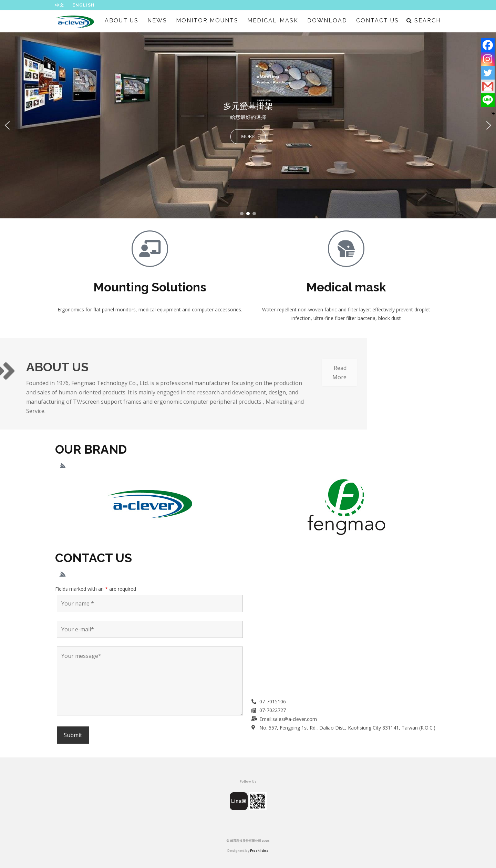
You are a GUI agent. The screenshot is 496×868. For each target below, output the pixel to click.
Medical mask (346, 287)
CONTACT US (378, 20)
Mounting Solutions (150, 287)
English (83, 5)
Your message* (150, 681)
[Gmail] (488, 86)
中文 (60, 5)
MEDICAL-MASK (273, 20)
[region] (248, 125)
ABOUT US (122, 20)
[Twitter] (488, 73)
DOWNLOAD (327, 20)
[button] (248, 125)
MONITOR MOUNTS (207, 20)
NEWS (157, 20)
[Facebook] (488, 45)
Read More (177, 373)
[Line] (488, 100)
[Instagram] (488, 59)
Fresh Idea (259, 851)
